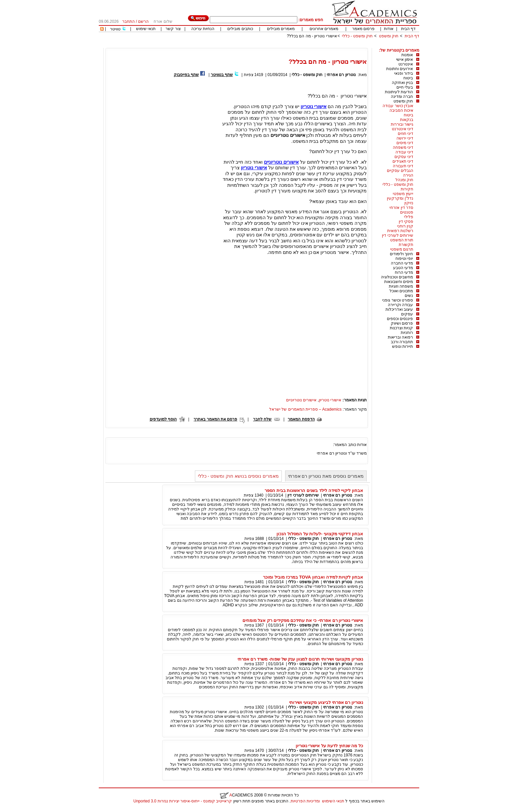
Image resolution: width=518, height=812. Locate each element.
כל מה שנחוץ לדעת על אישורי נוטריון (329, 746)
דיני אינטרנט (403, 129)
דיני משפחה (403, 147)
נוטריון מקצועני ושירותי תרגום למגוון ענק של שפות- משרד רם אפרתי (300, 659)
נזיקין (409, 203)
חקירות (407, 189)
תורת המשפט (402, 240)
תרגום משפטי (402, 249)
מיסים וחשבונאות (399, 282)
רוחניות (407, 333)
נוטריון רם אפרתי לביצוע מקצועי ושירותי (326, 702)
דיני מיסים (405, 143)
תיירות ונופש (403, 346)
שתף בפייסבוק (186, 75)
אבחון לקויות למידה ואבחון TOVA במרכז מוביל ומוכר (313, 577)
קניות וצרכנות (401, 328)
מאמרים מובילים (281, 29)
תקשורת (406, 245)
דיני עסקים (404, 157)
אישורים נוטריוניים (281, 162)
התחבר (129, 21)
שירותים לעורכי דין (398, 235)
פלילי (409, 217)
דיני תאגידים (403, 161)
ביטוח (408, 78)
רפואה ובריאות (400, 337)
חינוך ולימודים (401, 254)
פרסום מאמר (363, 29)
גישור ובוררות (402, 124)
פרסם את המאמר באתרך (215, 419)
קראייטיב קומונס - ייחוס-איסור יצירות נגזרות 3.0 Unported (183, 801)
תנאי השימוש (333, 801)
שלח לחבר (262, 419)
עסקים (407, 314)
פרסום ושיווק (402, 323)
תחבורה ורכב (402, 342)
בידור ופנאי (404, 73)
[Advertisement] (299, 45)
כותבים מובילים (240, 29)
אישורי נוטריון (314, 106)
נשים (409, 296)
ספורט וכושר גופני (398, 300)
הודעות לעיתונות (399, 92)
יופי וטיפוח (404, 259)
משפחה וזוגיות (401, 286)
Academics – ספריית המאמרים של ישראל (305, 409)
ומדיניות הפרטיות (305, 801)
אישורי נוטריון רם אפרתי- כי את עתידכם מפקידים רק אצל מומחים (303, 620)
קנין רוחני (405, 226)
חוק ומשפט (389, 36)
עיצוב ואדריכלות (399, 309)
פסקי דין (406, 222)
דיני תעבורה (403, 166)
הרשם (143, 21)
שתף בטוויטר (222, 75)
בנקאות (407, 120)
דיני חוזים (406, 134)
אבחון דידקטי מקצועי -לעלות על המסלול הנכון (320, 534)
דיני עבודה (404, 152)
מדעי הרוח (404, 272)
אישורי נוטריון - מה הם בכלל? (312, 36)
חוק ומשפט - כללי (357, 36)
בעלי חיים (405, 87)
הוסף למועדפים (163, 419)
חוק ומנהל (404, 180)
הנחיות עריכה (203, 29)
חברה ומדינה (402, 97)
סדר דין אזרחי (401, 208)
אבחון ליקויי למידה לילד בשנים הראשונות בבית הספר (314, 490)
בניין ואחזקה (402, 83)
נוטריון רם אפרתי (341, 75)
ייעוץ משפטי (403, 194)
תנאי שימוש (146, 29)
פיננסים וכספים (400, 319)
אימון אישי (405, 60)
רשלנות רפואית (400, 231)
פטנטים (407, 212)
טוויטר (115, 29)
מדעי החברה (402, 263)
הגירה (408, 175)
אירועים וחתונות (400, 69)
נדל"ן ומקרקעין (400, 198)
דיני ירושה (405, 138)
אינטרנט (406, 64)
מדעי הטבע (403, 268)
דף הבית (408, 29)
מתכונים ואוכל (401, 291)
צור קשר (173, 29)
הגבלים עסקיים (400, 171)
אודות (389, 29)
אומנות (407, 55)
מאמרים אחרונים (324, 29)
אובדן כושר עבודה (398, 106)
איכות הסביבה (401, 110)
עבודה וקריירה (400, 305)
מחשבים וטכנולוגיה (397, 277)
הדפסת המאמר (301, 419)
